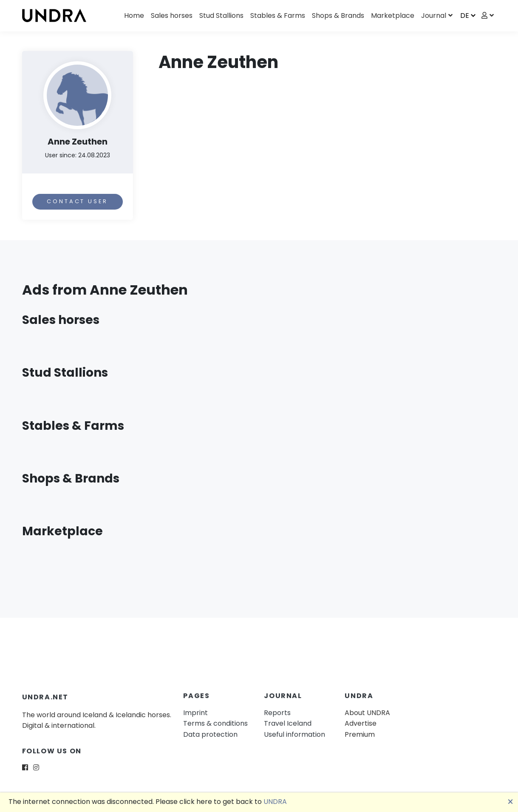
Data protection (210, 734)
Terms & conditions (215, 723)
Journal (434, 16)
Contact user (77, 201)
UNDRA (275, 802)
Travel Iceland (288, 723)
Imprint (195, 713)
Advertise (361, 723)
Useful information (294, 734)
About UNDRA (367, 713)
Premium (360, 734)
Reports (277, 713)
